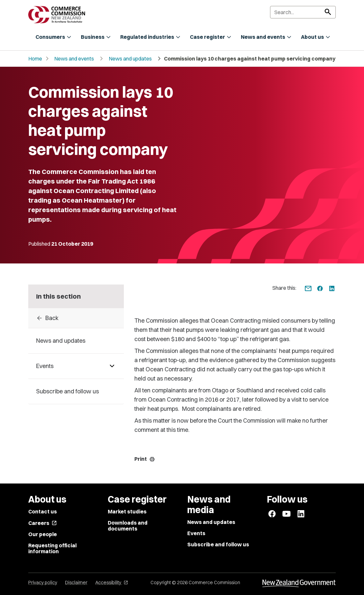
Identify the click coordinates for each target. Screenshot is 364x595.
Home (35, 59)
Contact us (43, 511)
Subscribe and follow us (218, 544)
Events (196, 533)
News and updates (130, 59)
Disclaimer (76, 583)
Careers (43, 523)
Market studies (127, 511)
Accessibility (112, 583)
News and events (74, 59)
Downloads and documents (128, 526)
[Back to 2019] (76, 318)
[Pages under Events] (112, 366)
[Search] (303, 12)
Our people (43, 534)
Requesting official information (52, 548)
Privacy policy (43, 583)
